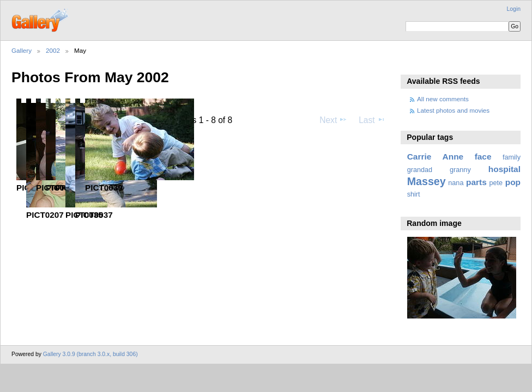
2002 (53, 50)
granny (460, 170)
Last (372, 120)
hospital (504, 169)
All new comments (443, 99)
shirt (414, 194)
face (483, 157)
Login (514, 9)
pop (513, 182)
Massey (427, 181)
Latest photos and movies (453, 110)
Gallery (22, 50)
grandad (420, 170)
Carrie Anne (436, 157)
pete (496, 183)
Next (333, 120)
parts (476, 182)
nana (456, 183)
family (512, 157)
